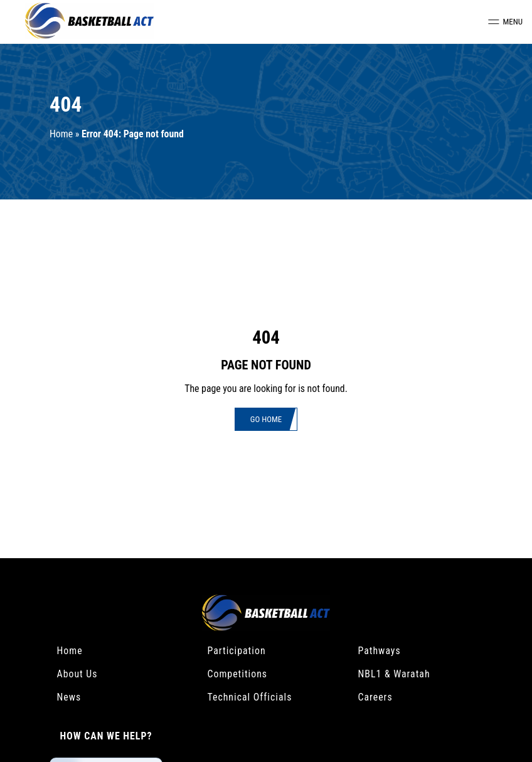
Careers (375, 697)
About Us (77, 674)
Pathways (380, 651)
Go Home (266, 419)
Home (61, 134)
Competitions (238, 674)
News (69, 697)
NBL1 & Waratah (394, 674)
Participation (237, 651)
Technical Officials (250, 697)
